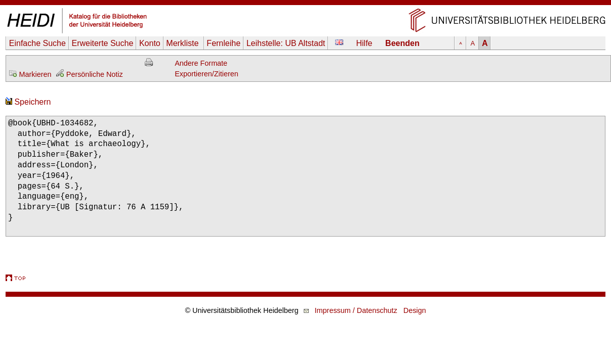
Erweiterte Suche (102, 43)
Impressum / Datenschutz (356, 310)
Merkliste (183, 43)
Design (415, 310)
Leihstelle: (286, 43)
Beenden (402, 43)
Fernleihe (223, 43)
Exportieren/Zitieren (207, 74)
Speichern (28, 102)
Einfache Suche (37, 43)
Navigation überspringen (305, 5)
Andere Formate (201, 63)
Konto (150, 43)
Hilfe (364, 43)
